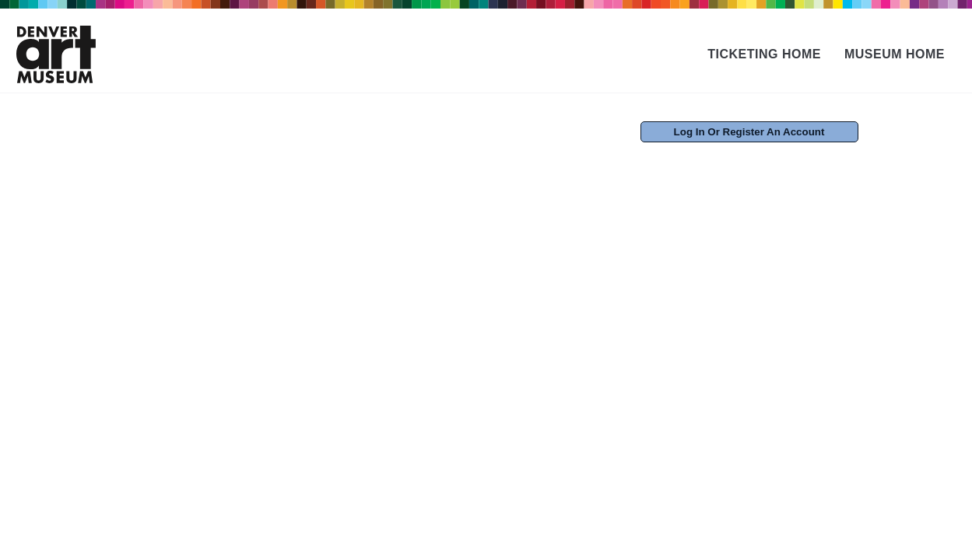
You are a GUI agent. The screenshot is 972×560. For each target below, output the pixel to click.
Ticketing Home (764, 54)
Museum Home (895, 54)
